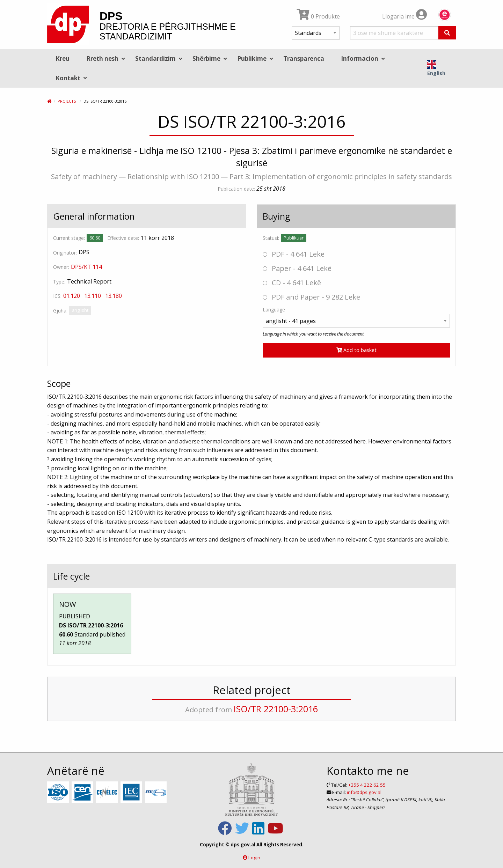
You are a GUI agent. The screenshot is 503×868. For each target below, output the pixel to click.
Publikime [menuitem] (252, 58)
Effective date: (123, 238)
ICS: (57, 296)
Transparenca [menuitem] (304, 58)
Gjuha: (60, 311)
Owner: (61, 267)
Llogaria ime (404, 16)
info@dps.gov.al (364, 792)
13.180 (114, 296)
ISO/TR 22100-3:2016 (276, 709)
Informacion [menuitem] (360, 58)
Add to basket (356, 350)
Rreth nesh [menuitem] (102, 58)
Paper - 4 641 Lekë (297, 268)
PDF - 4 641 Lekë (294, 254)
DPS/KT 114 (86, 267)
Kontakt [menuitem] (68, 78)
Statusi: (271, 238)
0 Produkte (318, 16)
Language (274, 310)
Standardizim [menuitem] (155, 58)
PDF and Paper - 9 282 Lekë (311, 297)
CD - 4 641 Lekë (292, 283)
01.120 (72, 296)
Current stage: (69, 238)
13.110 (93, 296)
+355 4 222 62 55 (367, 785)
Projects (67, 101)
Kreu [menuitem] (63, 58)
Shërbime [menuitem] (206, 58)
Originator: (65, 253)
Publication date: (236, 189)
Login (254, 858)
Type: (59, 282)
